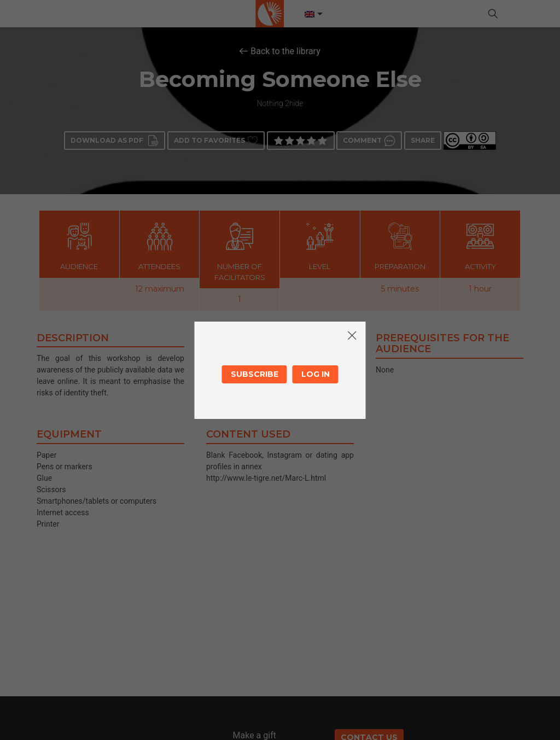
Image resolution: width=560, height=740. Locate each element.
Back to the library (285, 51)
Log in (316, 374)
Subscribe (255, 374)
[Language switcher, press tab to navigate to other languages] (313, 14)
